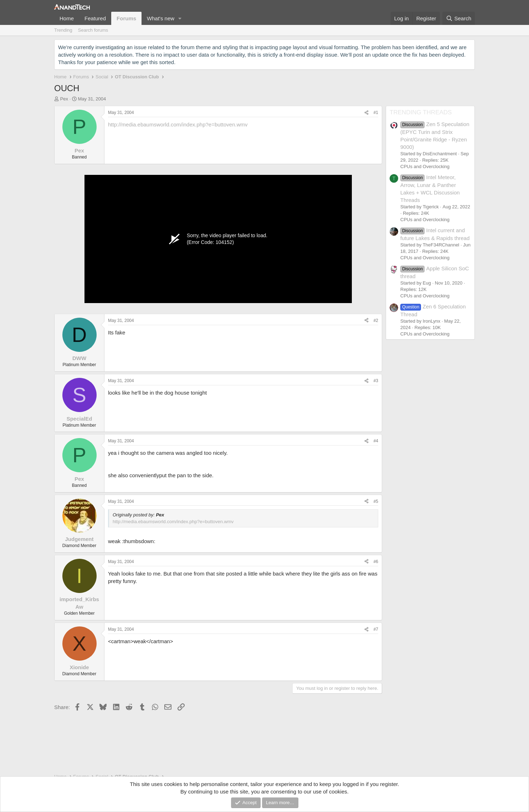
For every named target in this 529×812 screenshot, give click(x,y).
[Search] (459, 18)
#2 (376, 321)
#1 (376, 113)
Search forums (93, 30)
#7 (376, 629)
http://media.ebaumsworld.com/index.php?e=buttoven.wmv (178, 124)
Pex (64, 99)
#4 (376, 441)
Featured (95, 18)
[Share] (366, 113)
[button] (180, 18)
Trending (63, 30)
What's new (161, 18)
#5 (376, 501)
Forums (126, 18)
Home (67, 18)
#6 (376, 562)
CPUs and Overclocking (425, 166)
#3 (376, 381)
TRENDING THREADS (421, 112)
